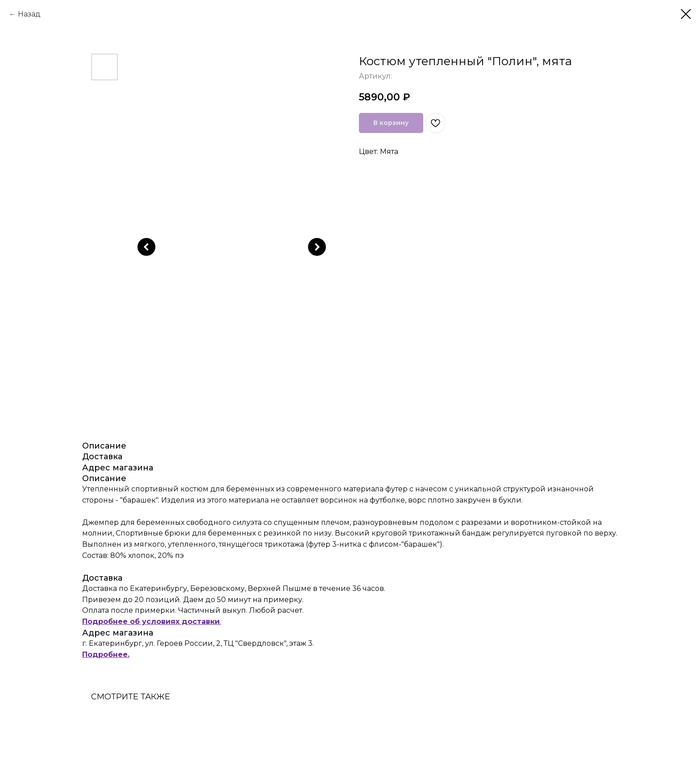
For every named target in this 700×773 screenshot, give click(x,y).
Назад (29, 14)
